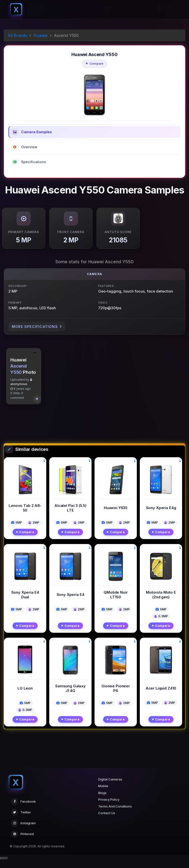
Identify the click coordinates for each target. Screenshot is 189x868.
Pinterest (23, 841)
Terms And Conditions (115, 814)
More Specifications (37, 327)
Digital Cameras (110, 787)
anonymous (19, 426)
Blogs (102, 800)
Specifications (29, 162)
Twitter (21, 820)
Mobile (103, 794)
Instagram (23, 831)
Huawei (40, 35)
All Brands (17, 35)
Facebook (23, 809)
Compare (95, 64)
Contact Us (107, 821)
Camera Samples (32, 132)
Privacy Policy (109, 807)
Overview (24, 147)
